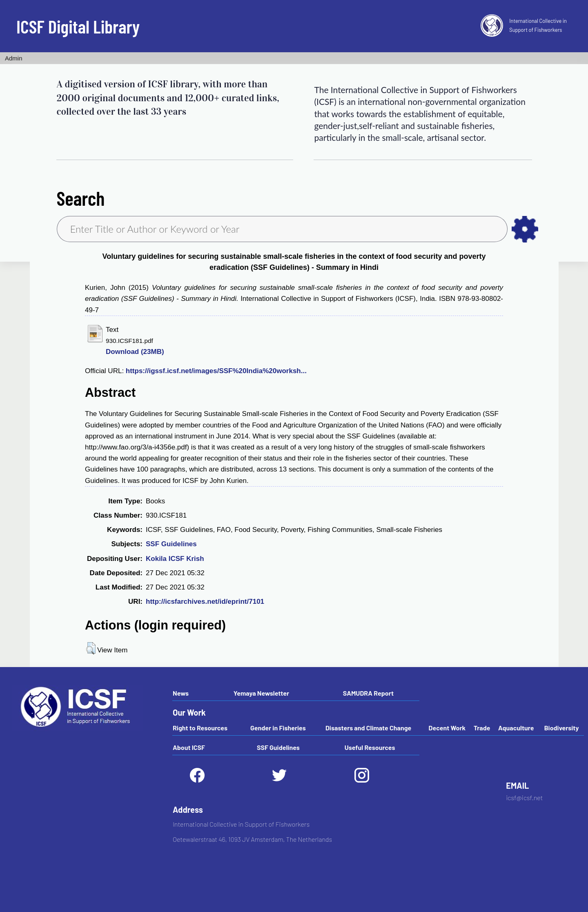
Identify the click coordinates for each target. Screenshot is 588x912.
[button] (91, 648)
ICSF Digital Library (78, 26)
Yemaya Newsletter (261, 693)
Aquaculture (516, 728)
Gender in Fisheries (278, 728)
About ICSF (189, 747)
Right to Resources (200, 728)
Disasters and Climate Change (368, 728)
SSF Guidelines (171, 544)
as (525, 229)
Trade (482, 728)
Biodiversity (562, 728)
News (181, 693)
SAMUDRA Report (368, 693)
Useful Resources (370, 747)
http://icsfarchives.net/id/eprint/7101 (205, 602)
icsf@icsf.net (524, 797)
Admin (14, 58)
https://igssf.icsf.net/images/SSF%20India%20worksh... (216, 371)
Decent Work (447, 728)
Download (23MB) (135, 352)
